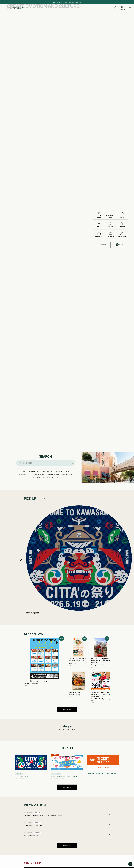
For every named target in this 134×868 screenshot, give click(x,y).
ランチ (67, 472)
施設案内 (122, 10)
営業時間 (102, 239)
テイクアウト (43, 474)
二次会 (35, 474)
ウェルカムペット (67, 474)
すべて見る (44, 499)
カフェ (57, 474)
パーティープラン (25, 474)
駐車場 (119, 239)
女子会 (51, 474)
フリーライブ (54, 477)
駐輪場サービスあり (34, 472)
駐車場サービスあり (47, 472)
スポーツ (45, 477)
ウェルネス (37, 477)
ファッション (59, 472)
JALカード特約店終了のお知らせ (67, 2)
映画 (24, 472)
